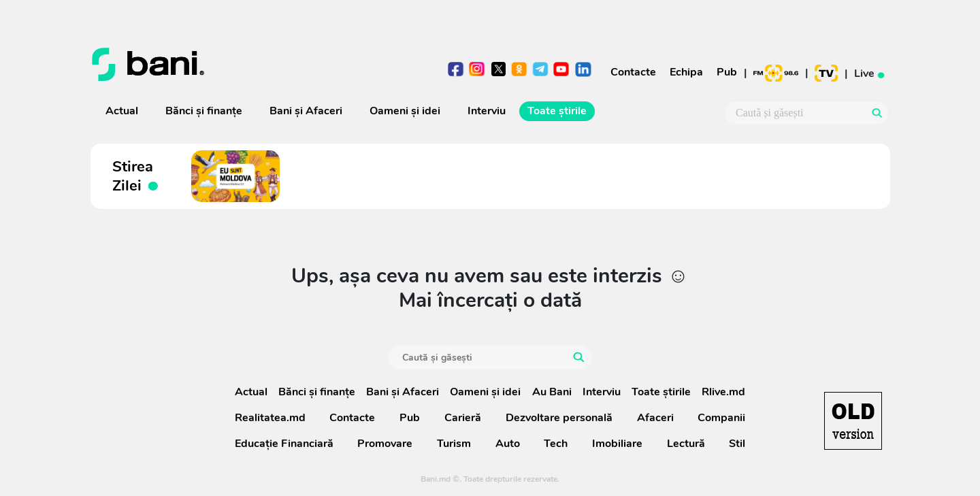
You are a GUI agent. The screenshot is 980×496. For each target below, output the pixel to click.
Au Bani (552, 392)
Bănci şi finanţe (204, 111)
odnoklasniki (520, 70)
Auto (508, 444)
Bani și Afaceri (306, 111)
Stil (737, 444)
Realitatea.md (270, 418)
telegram (541, 70)
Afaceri (655, 418)
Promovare (385, 444)
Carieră (463, 418)
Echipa (686, 72)
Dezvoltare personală (559, 418)
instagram (477, 70)
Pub (727, 72)
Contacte (633, 72)
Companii (721, 418)
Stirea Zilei (136, 176)
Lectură (686, 444)
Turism (454, 444)
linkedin (583, 70)
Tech (556, 444)
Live (871, 73)
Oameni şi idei (405, 111)
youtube (562, 70)
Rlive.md (723, 392)
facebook (456, 70)
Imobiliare (617, 444)
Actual (122, 111)
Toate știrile (557, 111)
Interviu (487, 111)
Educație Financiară (284, 444)
